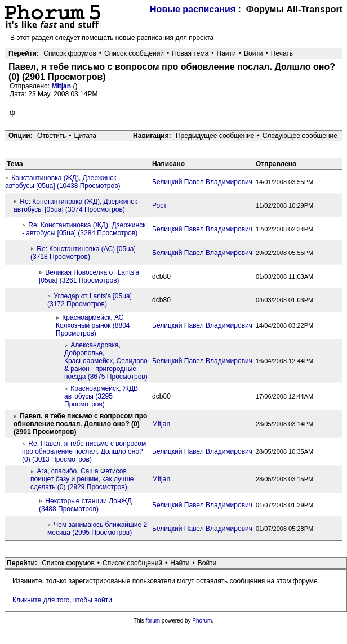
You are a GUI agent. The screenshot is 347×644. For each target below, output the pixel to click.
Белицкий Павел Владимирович (202, 182)
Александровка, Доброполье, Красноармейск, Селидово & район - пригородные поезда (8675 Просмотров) (106, 361)
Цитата (85, 136)
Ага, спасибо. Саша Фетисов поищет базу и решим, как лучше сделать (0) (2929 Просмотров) (82, 479)
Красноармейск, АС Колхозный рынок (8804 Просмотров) (93, 325)
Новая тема (190, 53)
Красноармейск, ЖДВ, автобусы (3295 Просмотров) (102, 396)
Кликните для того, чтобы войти (62, 600)
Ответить (52, 136)
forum (153, 621)
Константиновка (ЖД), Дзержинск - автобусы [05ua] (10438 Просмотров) (63, 182)
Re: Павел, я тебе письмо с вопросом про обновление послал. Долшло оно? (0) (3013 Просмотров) (84, 451)
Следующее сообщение (300, 136)
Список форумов (70, 53)
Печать (282, 53)
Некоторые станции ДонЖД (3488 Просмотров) (85, 505)
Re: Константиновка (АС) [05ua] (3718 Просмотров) (83, 253)
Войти (253, 53)
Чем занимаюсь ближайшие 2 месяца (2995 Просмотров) (97, 529)
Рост (159, 205)
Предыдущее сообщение (215, 136)
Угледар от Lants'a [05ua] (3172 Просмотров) (90, 300)
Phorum (202, 621)
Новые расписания (193, 9)
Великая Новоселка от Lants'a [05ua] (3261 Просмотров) (89, 276)
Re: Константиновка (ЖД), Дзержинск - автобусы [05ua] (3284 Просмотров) (84, 229)
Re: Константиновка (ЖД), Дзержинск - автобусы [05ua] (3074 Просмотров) (77, 205)
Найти (226, 53)
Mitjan (62, 86)
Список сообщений (134, 53)
